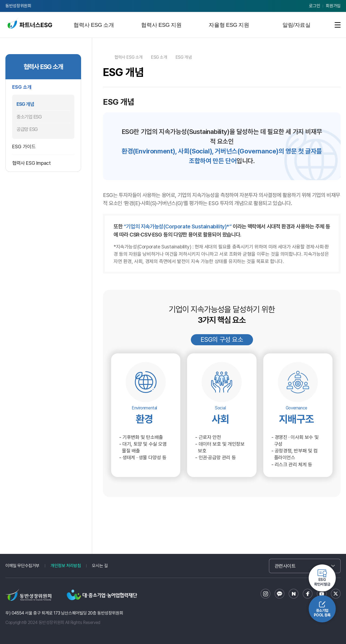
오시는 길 (100, 566)
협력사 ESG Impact (31, 163)
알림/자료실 (296, 25)
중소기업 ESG (29, 117)
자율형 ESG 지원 (229, 25)
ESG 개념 (25, 104)
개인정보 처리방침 (66, 566)
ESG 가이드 (24, 147)
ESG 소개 (22, 87)
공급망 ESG (27, 129)
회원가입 (333, 6)
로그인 (315, 6)
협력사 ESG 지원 (161, 25)
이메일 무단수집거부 (22, 566)
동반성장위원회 (18, 6)
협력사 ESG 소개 (94, 25)
